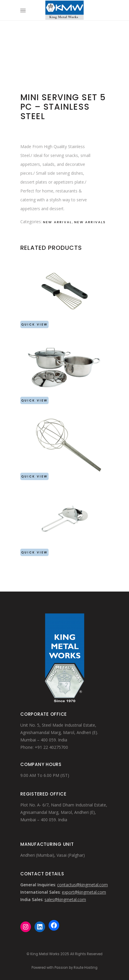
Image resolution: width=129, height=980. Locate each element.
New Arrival (57, 222)
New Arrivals (90, 222)
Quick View (34, 324)
